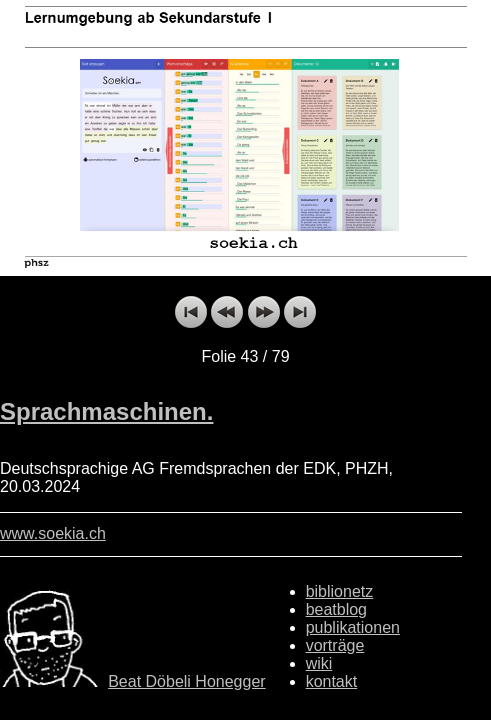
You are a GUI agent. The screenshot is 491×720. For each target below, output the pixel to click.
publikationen (353, 627)
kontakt (332, 681)
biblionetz (340, 591)
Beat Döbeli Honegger (186, 681)
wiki (319, 663)
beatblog (336, 609)
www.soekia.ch (53, 533)
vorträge (335, 645)
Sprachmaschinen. (106, 411)
